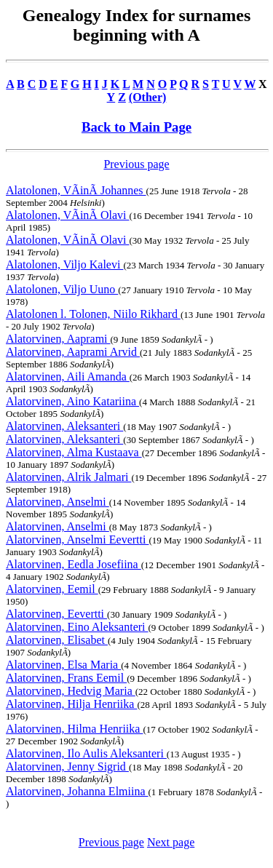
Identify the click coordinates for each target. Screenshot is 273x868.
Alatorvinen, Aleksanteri (64, 426)
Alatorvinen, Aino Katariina (72, 401)
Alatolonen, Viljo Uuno (62, 289)
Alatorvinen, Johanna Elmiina (77, 791)
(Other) (148, 97)
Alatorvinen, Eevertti (56, 614)
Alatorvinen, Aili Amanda (68, 377)
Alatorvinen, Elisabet (57, 640)
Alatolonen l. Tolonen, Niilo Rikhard (93, 314)
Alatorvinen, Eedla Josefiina (74, 564)
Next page (171, 842)
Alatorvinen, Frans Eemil (66, 678)
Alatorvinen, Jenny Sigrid (67, 767)
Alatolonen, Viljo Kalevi (64, 264)
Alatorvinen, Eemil (52, 589)
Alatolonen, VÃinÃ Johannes (76, 190)
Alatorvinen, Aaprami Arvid (73, 352)
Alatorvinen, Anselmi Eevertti (77, 539)
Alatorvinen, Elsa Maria (63, 665)
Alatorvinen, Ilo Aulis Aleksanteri (86, 753)
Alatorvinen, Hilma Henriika (74, 729)
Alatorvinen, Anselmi (58, 502)
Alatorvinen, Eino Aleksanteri (77, 627)
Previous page (136, 164)
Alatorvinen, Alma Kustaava (74, 452)
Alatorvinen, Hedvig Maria (71, 691)
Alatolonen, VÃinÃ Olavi (67, 215)
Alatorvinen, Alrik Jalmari (68, 477)
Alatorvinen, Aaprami (58, 339)
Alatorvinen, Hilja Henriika (71, 704)
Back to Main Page (136, 127)
